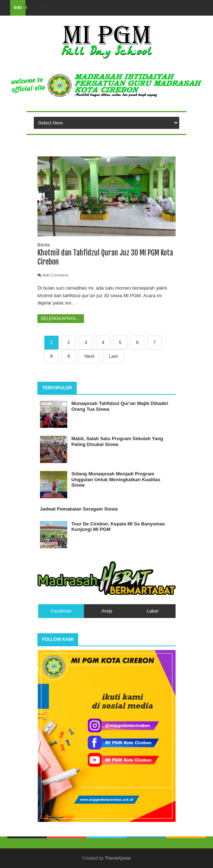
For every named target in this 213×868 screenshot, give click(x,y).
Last (113, 356)
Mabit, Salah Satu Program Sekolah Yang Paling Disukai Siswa (117, 441)
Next (89, 356)
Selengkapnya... (61, 319)
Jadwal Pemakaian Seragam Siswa (79, 509)
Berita (44, 245)
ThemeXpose (118, 858)
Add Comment (55, 275)
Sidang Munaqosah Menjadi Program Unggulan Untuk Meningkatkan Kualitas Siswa (116, 479)
